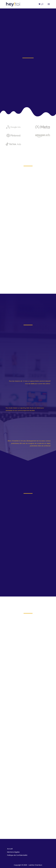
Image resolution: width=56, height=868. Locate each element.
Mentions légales (13, 852)
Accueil (10, 849)
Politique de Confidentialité (17, 855)
